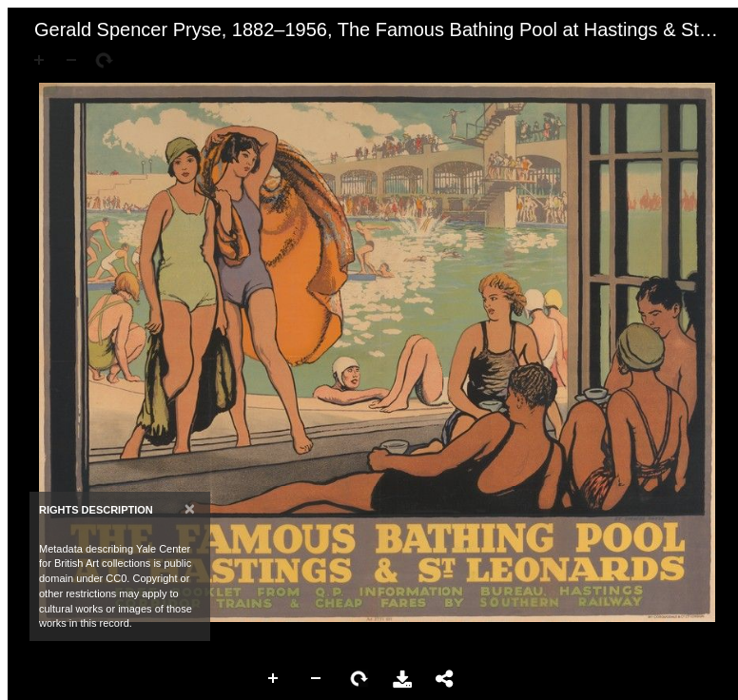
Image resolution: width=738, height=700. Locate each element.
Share (445, 679)
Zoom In (274, 679)
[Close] (190, 508)
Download (402, 679)
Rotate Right (359, 679)
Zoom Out (317, 679)
